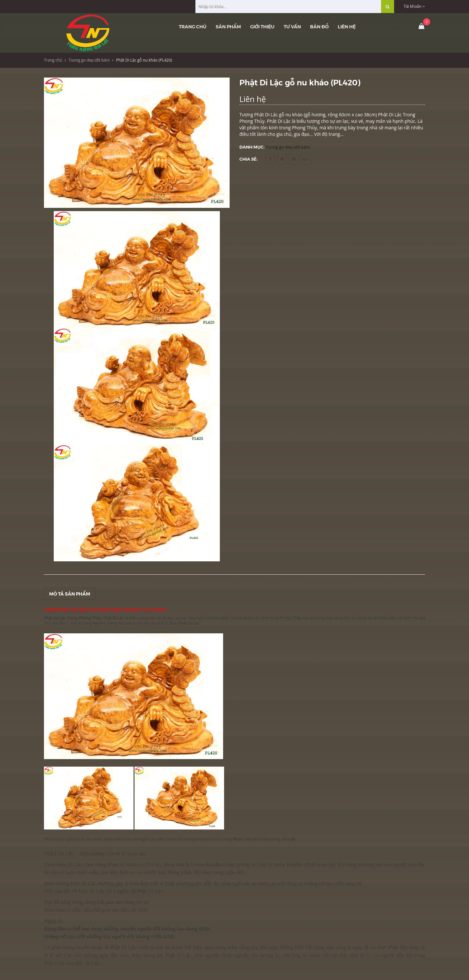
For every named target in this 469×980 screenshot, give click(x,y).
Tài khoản (414, 6)
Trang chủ (193, 26)
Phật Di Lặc (114, 618)
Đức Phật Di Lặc (185, 623)
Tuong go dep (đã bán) (89, 60)
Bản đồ (319, 26)
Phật (311, 865)
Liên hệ (347, 26)
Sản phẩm (228, 26)
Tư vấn (292, 26)
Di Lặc (75, 865)
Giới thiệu (262, 26)
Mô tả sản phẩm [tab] (70, 594)
